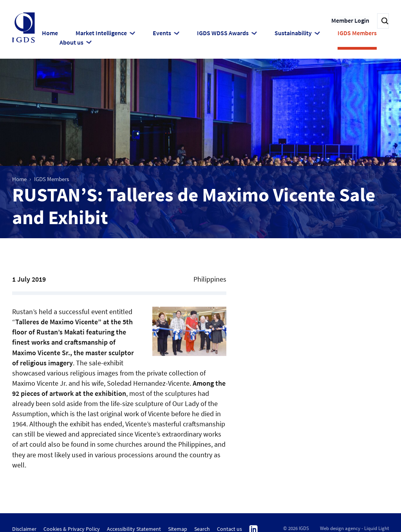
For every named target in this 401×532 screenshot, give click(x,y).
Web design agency (340, 528)
